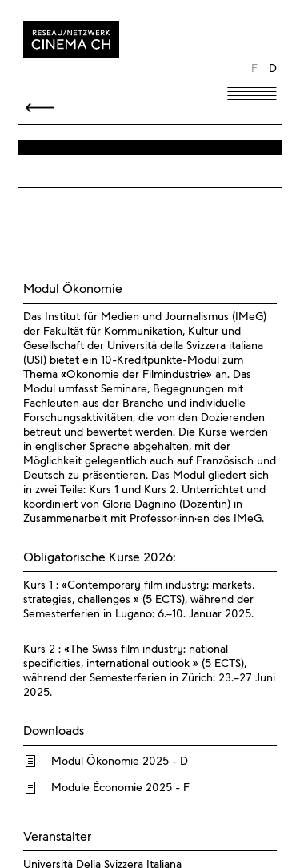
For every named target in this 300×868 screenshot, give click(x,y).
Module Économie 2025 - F (120, 788)
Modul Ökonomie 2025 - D (120, 762)
